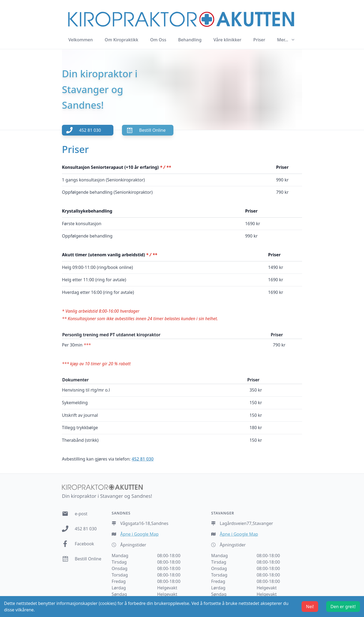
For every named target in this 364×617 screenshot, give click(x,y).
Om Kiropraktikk (122, 40)
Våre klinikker (227, 40)
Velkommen (81, 40)
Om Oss (158, 40)
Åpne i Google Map (140, 534)
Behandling (190, 40)
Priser (259, 40)
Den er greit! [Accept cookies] (343, 607)
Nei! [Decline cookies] (310, 607)
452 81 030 (143, 459)
